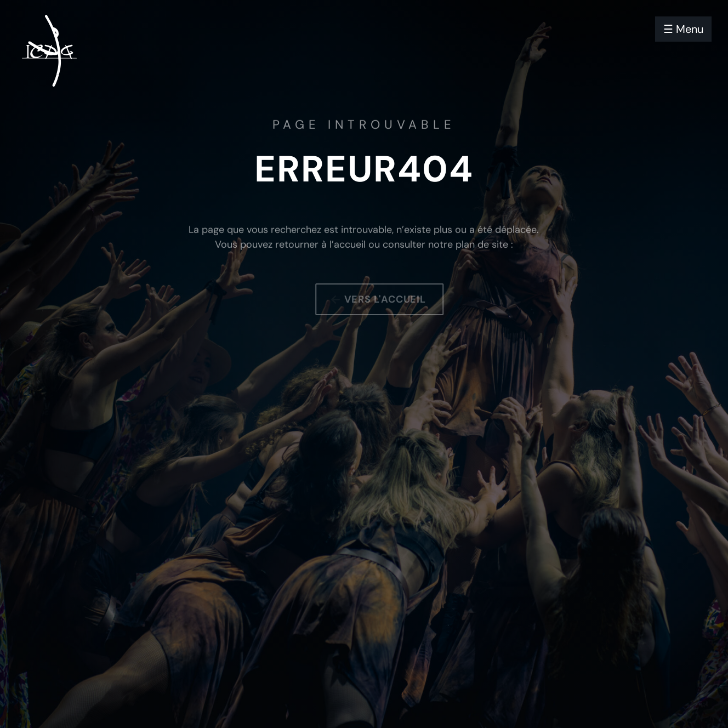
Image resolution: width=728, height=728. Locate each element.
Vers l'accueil (389, 299)
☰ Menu (683, 29)
